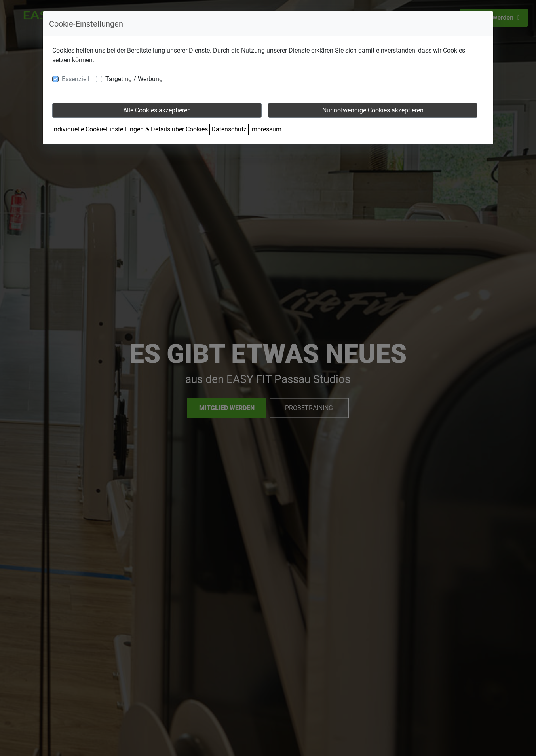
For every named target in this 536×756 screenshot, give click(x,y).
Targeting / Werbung (134, 79)
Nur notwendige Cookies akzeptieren (373, 110)
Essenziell (76, 79)
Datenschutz (229, 129)
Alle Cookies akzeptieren (157, 110)
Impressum (266, 129)
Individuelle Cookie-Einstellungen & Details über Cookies (130, 129)
